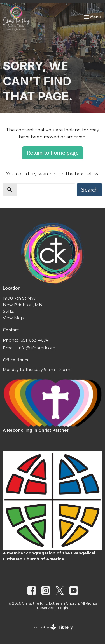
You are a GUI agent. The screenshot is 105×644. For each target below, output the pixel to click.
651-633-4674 (34, 340)
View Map (13, 318)
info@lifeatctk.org (37, 348)
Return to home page (53, 153)
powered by (53, 627)
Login (63, 608)
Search (89, 190)
